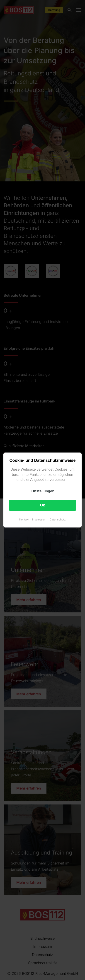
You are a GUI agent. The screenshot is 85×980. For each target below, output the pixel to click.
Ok (42, 505)
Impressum (39, 519)
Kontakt (24, 519)
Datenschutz (58, 519)
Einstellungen (42, 491)
